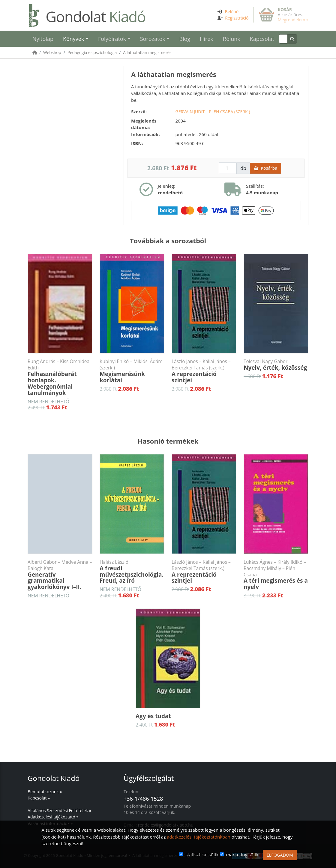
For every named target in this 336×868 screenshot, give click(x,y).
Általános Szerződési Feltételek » (59, 810)
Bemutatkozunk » (45, 792)
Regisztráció (237, 18)
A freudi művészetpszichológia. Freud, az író (132, 572)
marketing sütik (242, 854)
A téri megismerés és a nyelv (276, 575)
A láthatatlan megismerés (147, 52)
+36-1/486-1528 (143, 799)
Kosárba (265, 168)
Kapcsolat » (39, 798)
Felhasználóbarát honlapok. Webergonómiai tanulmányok (60, 377)
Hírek (207, 39)
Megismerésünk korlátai (132, 371)
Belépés (233, 12)
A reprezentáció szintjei (204, 371)
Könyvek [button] (73, 39)
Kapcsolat (262, 39)
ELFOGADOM (280, 855)
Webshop (52, 52)
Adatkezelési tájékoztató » (53, 817)
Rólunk (232, 39)
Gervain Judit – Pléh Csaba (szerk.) (213, 112)
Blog (185, 39)
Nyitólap (43, 39)
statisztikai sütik (202, 854)
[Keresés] (283, 39)
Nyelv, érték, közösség (276, 365)
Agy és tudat (153, 716)
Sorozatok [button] (153, 39)
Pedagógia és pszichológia (92, 52)
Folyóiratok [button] (112, 39)
